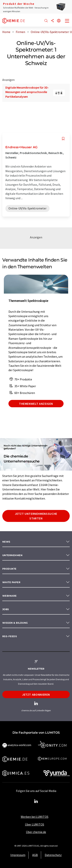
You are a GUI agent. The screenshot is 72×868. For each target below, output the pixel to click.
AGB (35, 855)
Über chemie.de (36, 832)
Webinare (10, 596)
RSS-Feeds (10, 636)
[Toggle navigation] (67, 21)
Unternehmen (12, 555)
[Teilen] (52, 21)
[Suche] (46, 21)
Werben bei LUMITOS (35, 817)
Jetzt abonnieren (36, 694)
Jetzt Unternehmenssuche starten (36, 516)
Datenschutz (53, 855)
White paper (11, 582)
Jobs (6, 609)
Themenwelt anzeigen (36, 404)
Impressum (18, 855)
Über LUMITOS (35, 824)
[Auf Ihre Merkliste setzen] (63, 139)
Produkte (9, 569)
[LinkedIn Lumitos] (36, 801)
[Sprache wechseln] (59, 21)
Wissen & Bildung (15, 623)
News (6, 542)
